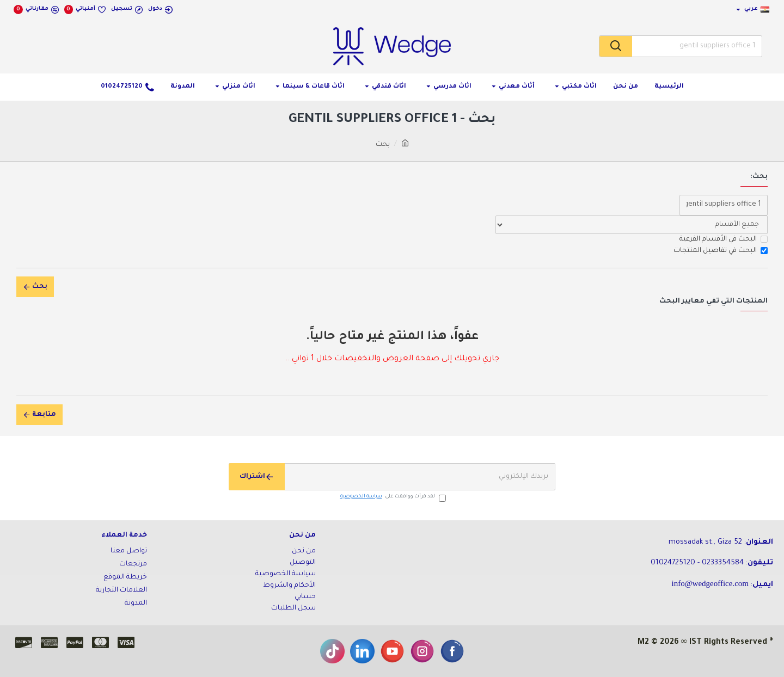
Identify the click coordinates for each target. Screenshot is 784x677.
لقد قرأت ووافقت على (392, 497)
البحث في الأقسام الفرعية (724, 239)
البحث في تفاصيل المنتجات (721, 251)
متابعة (44, 415)
